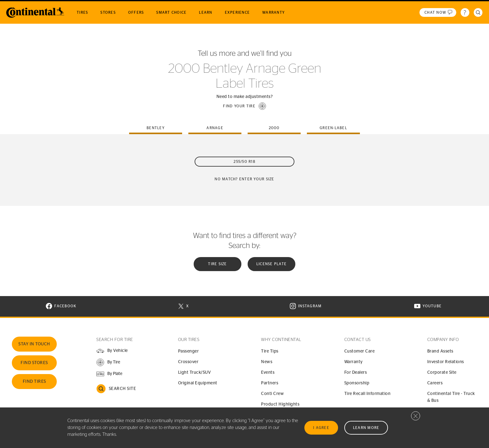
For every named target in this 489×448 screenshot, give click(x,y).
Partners (270, 383)
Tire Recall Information (368, 394)
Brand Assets (440, 351)
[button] (244, 106)
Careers (435, 383)
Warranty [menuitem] (274, 12)
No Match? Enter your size (244, 179)
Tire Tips (270, 351)
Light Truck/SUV (195, 373)
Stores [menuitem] (108, 12)
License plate (271, 264)
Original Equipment (198, 383)
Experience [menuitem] (237, 12)
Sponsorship (357, 383)
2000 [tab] (274, 128)
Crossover (188, 362)
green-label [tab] (333, 128)
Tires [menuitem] (82, 12)
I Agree (321, 428)
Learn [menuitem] (206, 12)
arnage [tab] (215, 128)
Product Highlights (280, 404)
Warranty (353, 362)
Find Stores (34, 363)
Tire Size (217, 264)
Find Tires (34, 382)
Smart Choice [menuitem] (171, 12)
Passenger (189, 351)
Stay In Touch (34, 344)
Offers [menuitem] (136, 12)
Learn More (366, 428)
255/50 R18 (244, 162)
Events (268, 373)
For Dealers (356, 373)
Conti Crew (272, 394)
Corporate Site (442, 373)
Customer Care (360, 351)
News (267, 362)
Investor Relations (446, 362)
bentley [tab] (156, 128)
